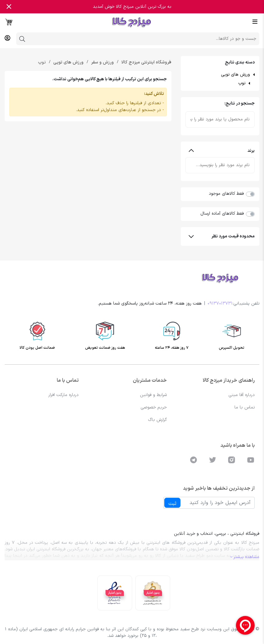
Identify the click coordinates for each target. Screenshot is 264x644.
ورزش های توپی (235, 75)
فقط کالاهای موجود (226, 194)
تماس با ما (245, 407)
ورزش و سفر (102, 62)
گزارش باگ (157, 420)
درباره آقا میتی (242, 395)
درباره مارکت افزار (63, 395)
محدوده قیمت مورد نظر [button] (222, 236)
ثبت (172, 504)
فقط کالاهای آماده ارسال (222, 214)
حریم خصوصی (154, 407)
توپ (242, 83)
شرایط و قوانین (153, 395)
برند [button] (222, 151)
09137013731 (220, 303)
